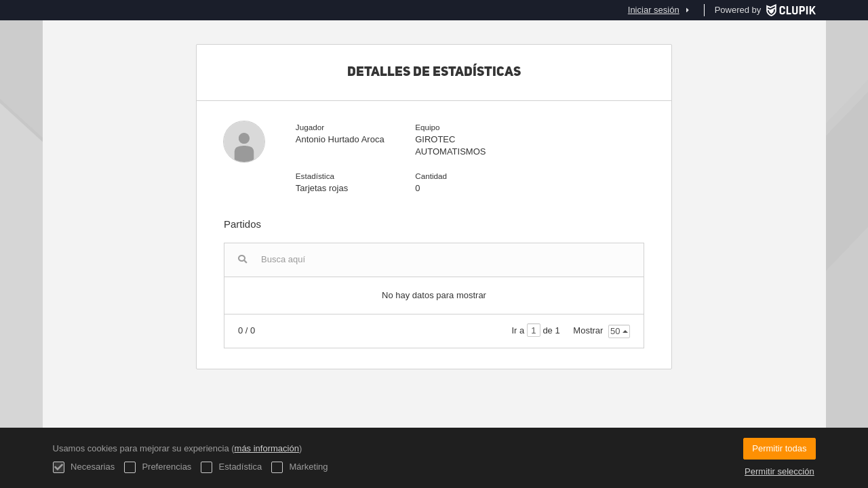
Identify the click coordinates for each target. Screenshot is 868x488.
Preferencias (158, 467)
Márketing (300, 467)
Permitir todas (779, 448)
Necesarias (84, 467)
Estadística (231, 467)
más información (267, 448)
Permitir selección (780, 471)
